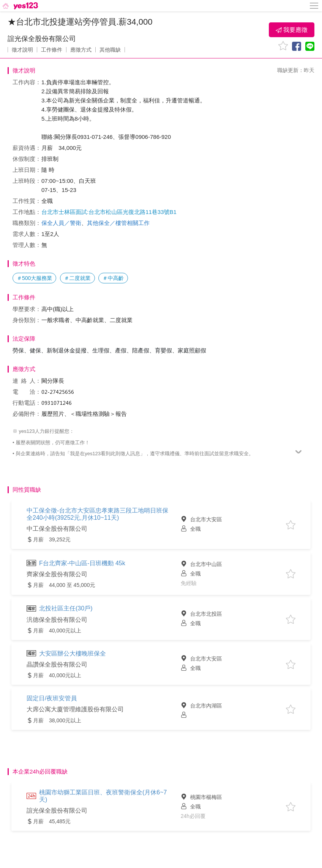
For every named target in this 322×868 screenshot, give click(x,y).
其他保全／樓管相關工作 (118, 223)
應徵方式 (81, 50)
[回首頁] (20, 6)
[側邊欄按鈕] (314, 6)
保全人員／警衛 (61, 223)
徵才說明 (22, 50)
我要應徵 (292, 30)
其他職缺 (110, 50)
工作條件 (52, 50)
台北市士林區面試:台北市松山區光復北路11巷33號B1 (109, 212)
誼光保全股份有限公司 (42, 39)
